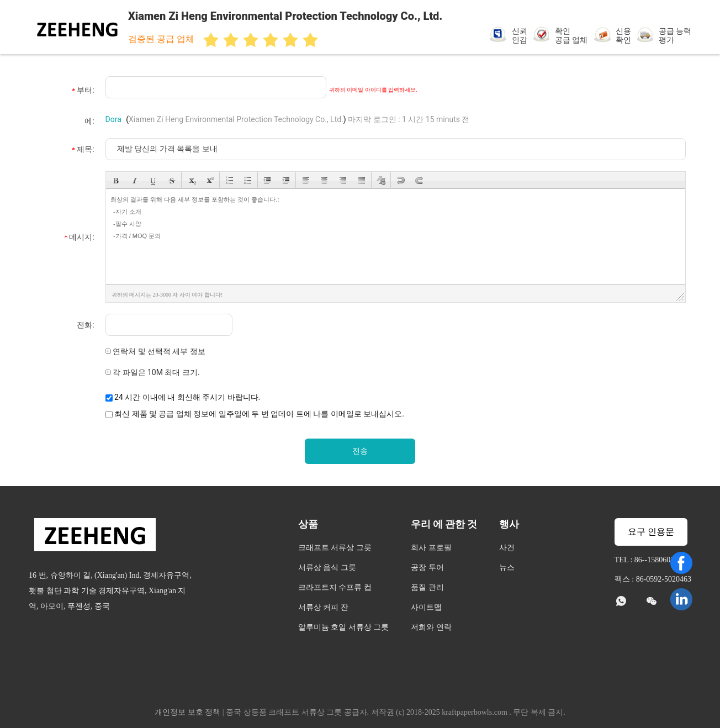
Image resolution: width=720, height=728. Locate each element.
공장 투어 (427, 568)
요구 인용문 (651, 532)
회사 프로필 (431, 548)
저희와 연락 (431, 627)
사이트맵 (426, 607)
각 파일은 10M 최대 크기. (153, 372)
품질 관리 (427, 587)
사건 (507, 548)
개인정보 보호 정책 (187, 712)
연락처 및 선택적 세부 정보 (155, 351)
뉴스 (507, 568)
